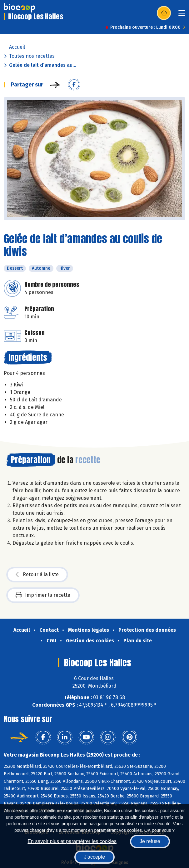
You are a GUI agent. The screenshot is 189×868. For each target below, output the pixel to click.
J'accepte (94, 857)
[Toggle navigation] (182, 15)
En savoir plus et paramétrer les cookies (72, 841)
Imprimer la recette (43, 595)
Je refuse (150, 841)
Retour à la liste (37, 575)
